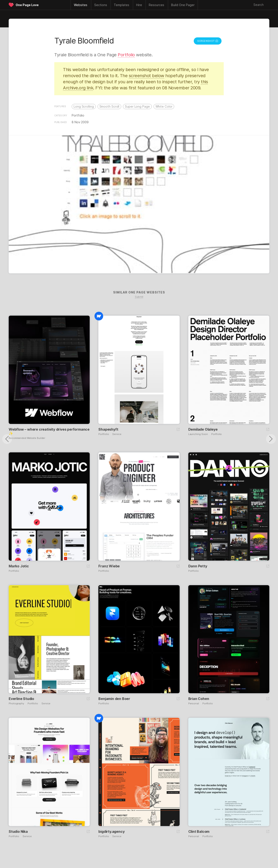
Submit (139, 297)
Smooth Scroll (109, 106)
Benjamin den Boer (114, 699)
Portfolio (126, 55)
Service (117, 434)
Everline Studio (21, 699)
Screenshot (208, 41)
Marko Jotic (19, 566)
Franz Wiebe (109, 566)
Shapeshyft (108, 429)
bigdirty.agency (111, 831)
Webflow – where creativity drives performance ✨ (49, 431)
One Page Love (27, 5)
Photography (16, 704)
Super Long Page (137, 106)
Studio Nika (18, 831)
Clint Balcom (199, 831)
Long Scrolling (84, 106)
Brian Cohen (199, 699)
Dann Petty (198, 566)
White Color (164, 106)
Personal (194, 704)
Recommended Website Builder (27, 438)
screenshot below (146, 76)
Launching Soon (198, 434)
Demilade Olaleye (203, 429)
